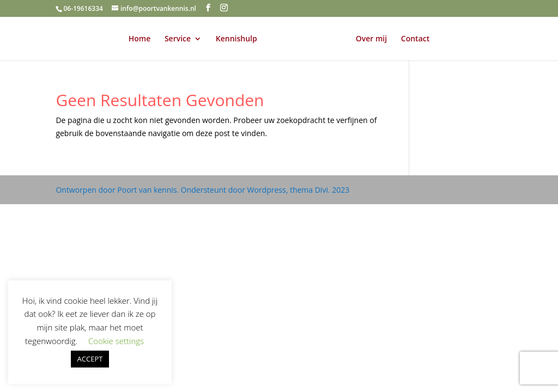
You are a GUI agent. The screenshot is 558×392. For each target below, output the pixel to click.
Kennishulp (236, 39)
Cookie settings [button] (116, 341)
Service (178, 39)
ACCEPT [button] (90, 359)
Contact (415, 39)
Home (140, 39)
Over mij (371, 39)
